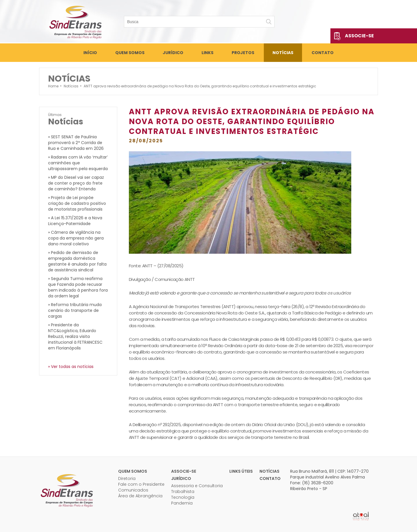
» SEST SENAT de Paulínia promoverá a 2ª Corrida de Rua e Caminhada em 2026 (76, 143)
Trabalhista (183, 491)
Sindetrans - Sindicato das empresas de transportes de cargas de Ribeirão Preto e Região (75, 22)
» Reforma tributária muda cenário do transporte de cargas (75, 310)
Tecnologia (183, 497)
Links (207, 53)
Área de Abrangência (140, 496)
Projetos (243, 53)
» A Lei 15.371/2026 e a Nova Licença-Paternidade (75, 221)
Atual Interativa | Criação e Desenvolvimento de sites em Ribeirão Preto (361, 516)
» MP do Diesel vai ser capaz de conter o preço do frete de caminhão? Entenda (76, 183)
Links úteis (241, 471)
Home (53, 86)
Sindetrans (67, 490)
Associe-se (359, 36)
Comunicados (133, 490)
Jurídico (173, 53)
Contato (323, 53)
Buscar (269, 22)
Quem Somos (130, 53)
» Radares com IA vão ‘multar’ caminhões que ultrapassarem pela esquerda (78, 163)
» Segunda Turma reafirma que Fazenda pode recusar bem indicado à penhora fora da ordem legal (78, 287)
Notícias (283, 53)
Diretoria (127, 478)
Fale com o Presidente (141, 484)
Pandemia (182, 503)
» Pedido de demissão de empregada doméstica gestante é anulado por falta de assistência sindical (77, 261)
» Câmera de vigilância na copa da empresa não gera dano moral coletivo (76, 238)
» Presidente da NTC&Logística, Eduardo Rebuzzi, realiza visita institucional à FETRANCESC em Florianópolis (75, 336)
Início (90, 53)
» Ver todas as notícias (71, 367)
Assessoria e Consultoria (197, 486)
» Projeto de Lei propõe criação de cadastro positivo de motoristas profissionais (77, 203)
